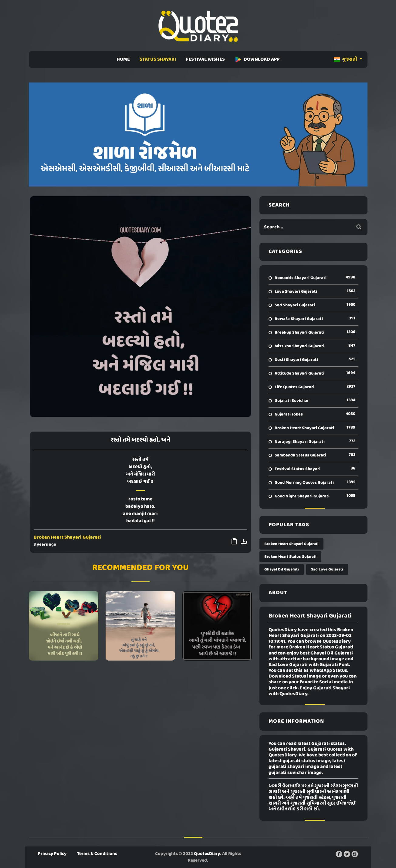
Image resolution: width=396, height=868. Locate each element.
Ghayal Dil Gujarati (282, 569)
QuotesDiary (207, 854)
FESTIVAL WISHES (205, 59)
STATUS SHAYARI (158, 59)
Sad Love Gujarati (327, 569)
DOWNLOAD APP (257, 59)
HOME (123, 59)
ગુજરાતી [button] (346, 59)
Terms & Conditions (97, 854)
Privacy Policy (52, 854)
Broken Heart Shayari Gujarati (67, 537)
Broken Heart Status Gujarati (290, 557)
